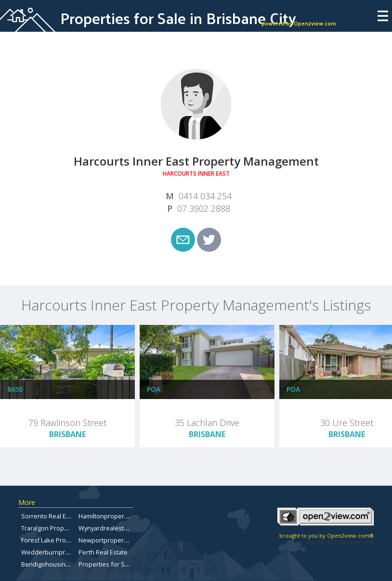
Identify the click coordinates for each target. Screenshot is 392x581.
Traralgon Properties (51, 528)
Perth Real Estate (103, 552)
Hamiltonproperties (107, 516)
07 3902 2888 (204, 208)
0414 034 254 (205, 196)
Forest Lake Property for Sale (63, 540)
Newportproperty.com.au (115, 540)
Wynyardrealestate (106, 528)
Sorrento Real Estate (51, 516)
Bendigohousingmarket (55, 564)
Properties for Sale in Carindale (124, 564)
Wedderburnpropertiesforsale (66, 552)
